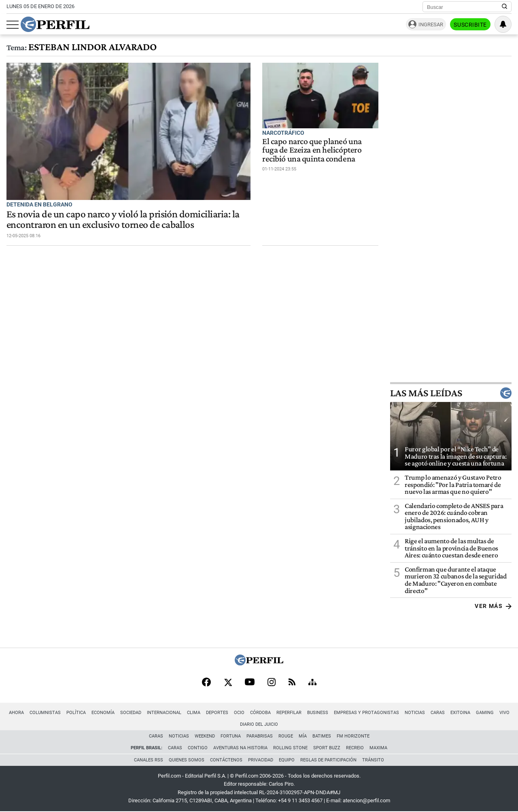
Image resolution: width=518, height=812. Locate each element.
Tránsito (373, 760)
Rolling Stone (290, 748)
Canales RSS (149, 760)
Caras (438, 713)
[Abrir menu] (13, 25)
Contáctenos (226, 760)
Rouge (286, 736)
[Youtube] (250, 683)
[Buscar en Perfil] (505, 7)
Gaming (485, 713)
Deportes (217, 713)
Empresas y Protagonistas (366, 713)
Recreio (355, 748)
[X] (228, 683)
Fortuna (231, 736)
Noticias (415, 713)
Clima (194, 713)
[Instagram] (272, 683)
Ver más (493, 606)
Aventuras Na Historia (240, 748)
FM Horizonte (353, 736)
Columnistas (45, 713)
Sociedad (131, 713)
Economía (103, 713)
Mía (303, 736)
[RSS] (292, 683)
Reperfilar (289, 713)
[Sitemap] (312, 683)
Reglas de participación (328, 760)
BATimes (322, 736)
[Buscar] (464, 7)
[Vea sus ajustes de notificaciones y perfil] (503, 24)
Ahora (16, 713)
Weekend (205, 736)
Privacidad (261, 760)
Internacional (164, 713)
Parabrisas (260, 736)
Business (318, 713)
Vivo (504, 713)
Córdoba (260, 713)
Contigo (198, 748)
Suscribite (470, 25)
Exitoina (460, 713)
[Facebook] (206, 683)
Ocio (239, 713)
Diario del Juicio (259, 724)
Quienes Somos (187, 760)
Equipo (287, 760)
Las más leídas (451, 393)
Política (76, 713)
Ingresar (431, 24)
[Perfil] (259, 663)
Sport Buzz (327, 748)
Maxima (378, 748)
